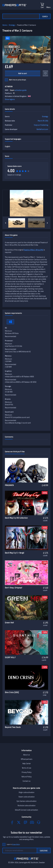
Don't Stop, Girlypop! (14, 588)
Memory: (8, 356)
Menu (48, 7)
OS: (6, 328)
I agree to (13, 844)
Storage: (8, 386)
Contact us (27, 781)
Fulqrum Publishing (41, 125)
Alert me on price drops (18, 80)
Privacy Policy (27, 772)
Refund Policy (27, 777)
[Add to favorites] (45, 73)
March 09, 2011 (43, 121)
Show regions (10, 99)
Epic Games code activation (27, 801)
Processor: (9, 341)
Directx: (8, 399)
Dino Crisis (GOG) (12, 692)
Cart (42, 7)
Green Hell (9, 623)
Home (5, 25)
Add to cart (23, 73)
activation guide (21, 90)
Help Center (27, 764)
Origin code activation (27, 792)
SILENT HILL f (10, 657)
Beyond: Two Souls (13, 727)
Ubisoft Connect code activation (26, 810)
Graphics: (8, 371)
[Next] (47, 223)
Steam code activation (27, 797)
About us (27, 755)
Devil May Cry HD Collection (16, 518)
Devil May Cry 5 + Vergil (15, 553)
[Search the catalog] (21, 16)
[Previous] (6, 223)
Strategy (12, 25)
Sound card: (9, 412)
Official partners (27, 759)
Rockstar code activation (27, 806)
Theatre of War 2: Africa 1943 (33, 250)
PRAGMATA (9, 485)
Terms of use (26, 768)
